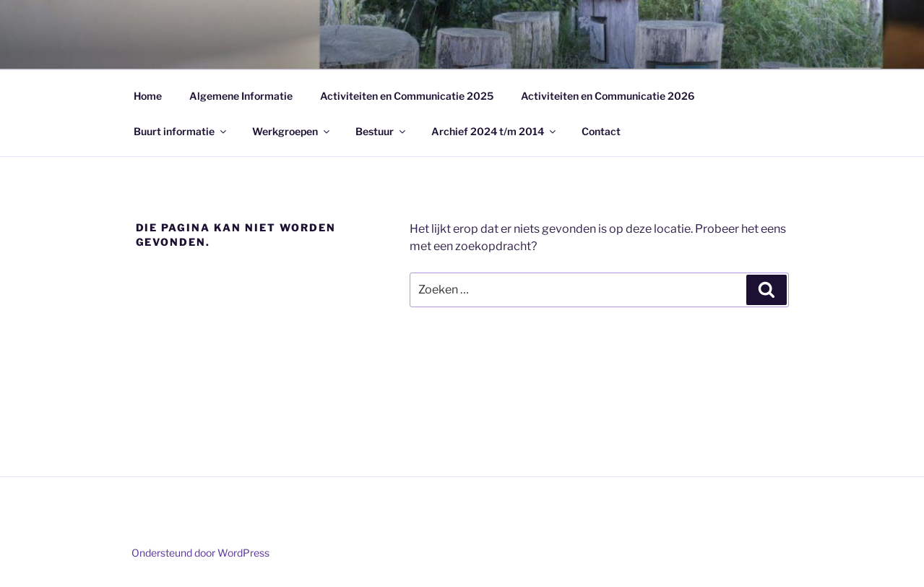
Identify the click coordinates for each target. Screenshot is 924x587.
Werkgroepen (292, 131)
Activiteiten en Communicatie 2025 (407, 96)
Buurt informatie (181, 131)
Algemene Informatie (241, 96)
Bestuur (381, 131)
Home (148, 96)
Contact (601, 131)
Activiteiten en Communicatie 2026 (608, 96)
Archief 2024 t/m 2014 (495, 131)
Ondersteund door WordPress (200, 553)
